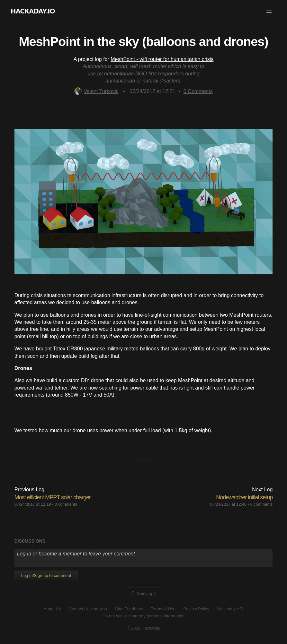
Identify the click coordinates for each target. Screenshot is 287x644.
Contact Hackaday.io (88, 609)
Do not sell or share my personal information (143, 616)
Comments (198, 91)
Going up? (143, 594)
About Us (52, 609)
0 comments (66, 504)
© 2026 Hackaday (144, 628)
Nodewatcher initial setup (244, 497)
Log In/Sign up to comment (46, 575)
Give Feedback (129, 609)
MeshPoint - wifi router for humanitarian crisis (162, 59)
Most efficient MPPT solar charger (53, 497)
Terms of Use (163, 609)
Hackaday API (230, 609)
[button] (269, 11)
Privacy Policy (196, 609)
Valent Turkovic (96, 91)
